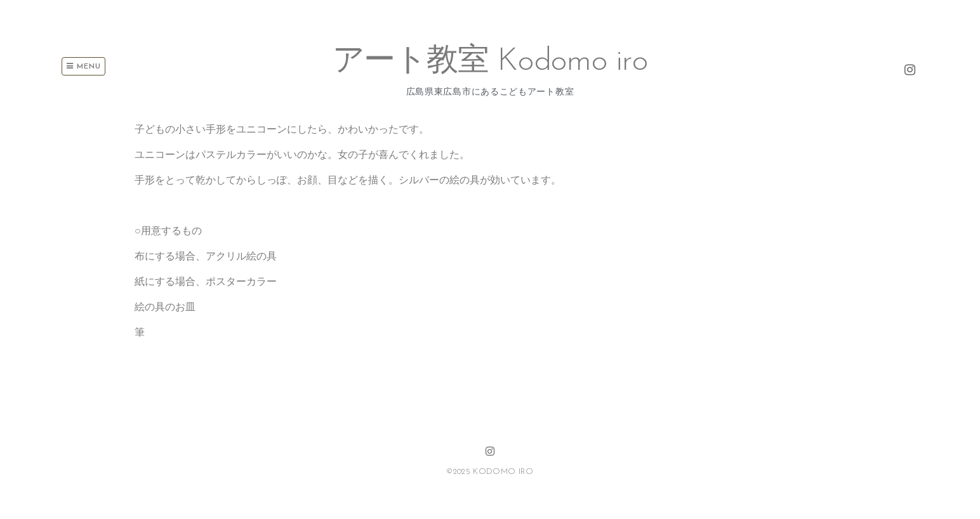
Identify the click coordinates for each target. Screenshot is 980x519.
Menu (83, 66)
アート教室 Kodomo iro (490, 62)
